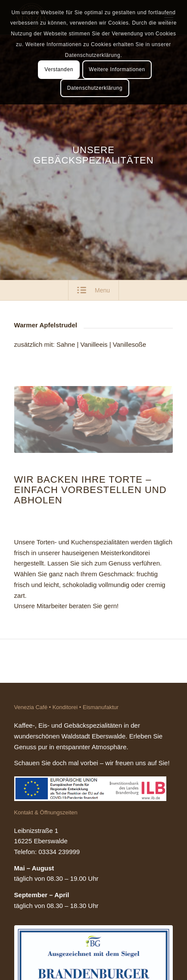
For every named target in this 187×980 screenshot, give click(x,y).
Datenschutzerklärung (95, 88)
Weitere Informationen (117, 69)
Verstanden (59, 69)
